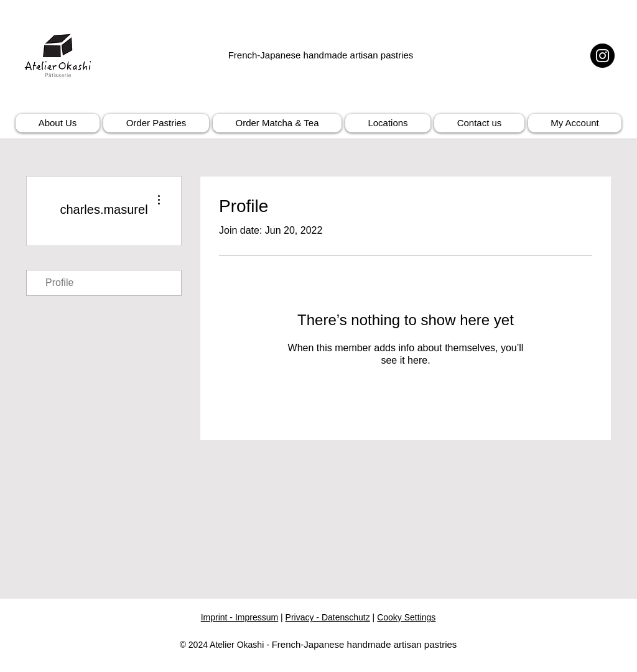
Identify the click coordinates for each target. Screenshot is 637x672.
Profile (59, 283)
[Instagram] (602, 56)
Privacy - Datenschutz (328, 617)
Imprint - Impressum (239, 617)
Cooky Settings (406, 617)
